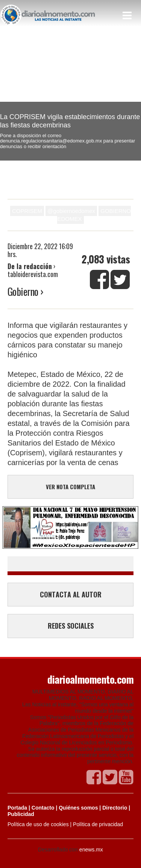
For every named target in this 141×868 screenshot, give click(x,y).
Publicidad (21, 814)
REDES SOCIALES (71, 626)
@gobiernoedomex (71, 211)
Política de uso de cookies (38, 824)
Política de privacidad (98, 824)
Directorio (115, 808)
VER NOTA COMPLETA (70, 487)
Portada (17, 808)
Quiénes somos (78, 808)
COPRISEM (27, 211)
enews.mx (91, 850)
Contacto (43, 808)
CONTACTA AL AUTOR (71, 594)
